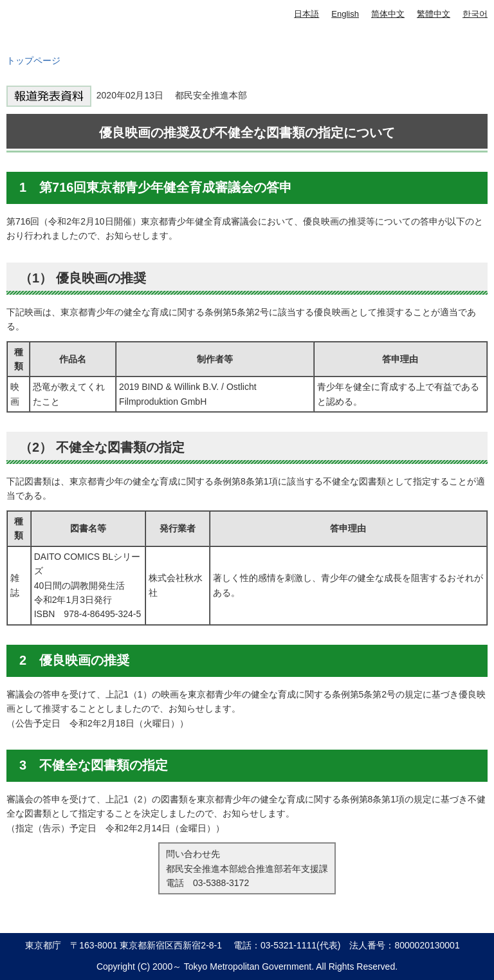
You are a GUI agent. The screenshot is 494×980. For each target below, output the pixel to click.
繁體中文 (434, 14)
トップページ (33, 60)
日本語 (306, 14)
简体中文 (388, 14)
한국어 (475, 14)
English (345, 14)
